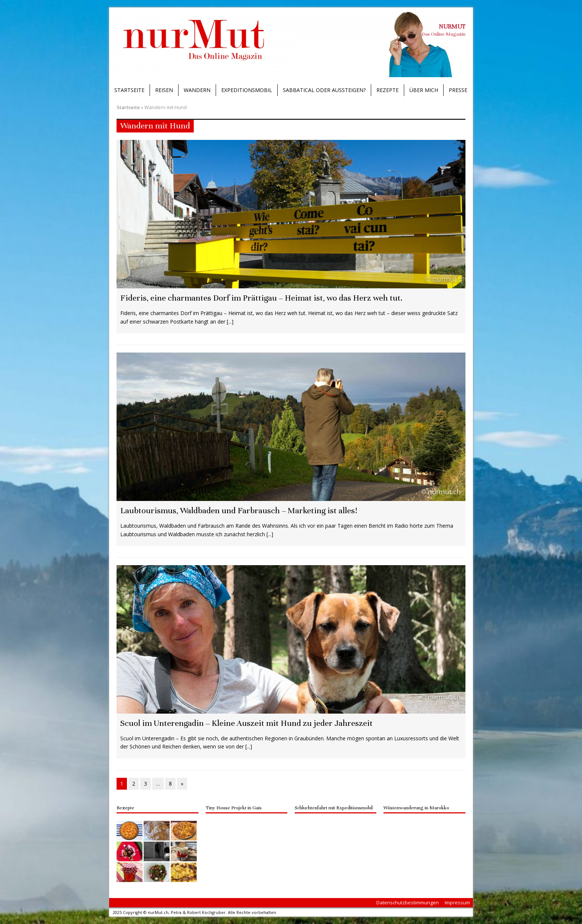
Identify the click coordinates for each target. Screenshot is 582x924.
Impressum (457, 902)
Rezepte (388, 90)
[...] (230, 322)
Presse (458, 90)
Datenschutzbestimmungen (408, 902)
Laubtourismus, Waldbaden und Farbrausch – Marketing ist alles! (239, 510)
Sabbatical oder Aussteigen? (324, 90)
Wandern (197, 90)
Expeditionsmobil (247, 90)
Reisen (164, 90)
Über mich (424, 90)
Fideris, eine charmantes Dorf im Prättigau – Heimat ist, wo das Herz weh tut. (261, 298)
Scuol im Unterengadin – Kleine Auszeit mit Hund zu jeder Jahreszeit (246, 723)
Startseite (129, 90)
